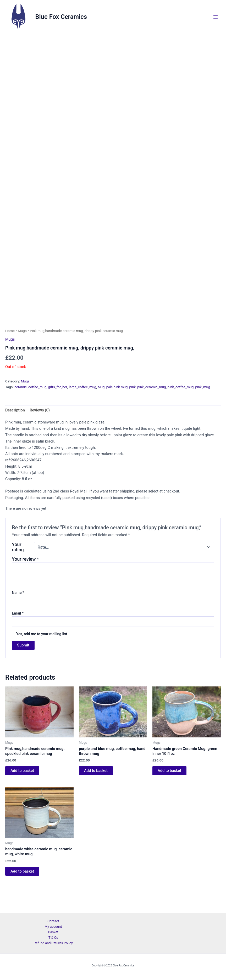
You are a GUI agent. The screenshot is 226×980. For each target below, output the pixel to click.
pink (133, 409)
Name (18, 615)
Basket (53, 932)
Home (10, 353)
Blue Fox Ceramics (61, 17)
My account (53, 927)
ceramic (21, 409)
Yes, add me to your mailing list (39, 656)
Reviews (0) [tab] (40, 432)
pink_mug (203, 409)
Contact (53, 921)
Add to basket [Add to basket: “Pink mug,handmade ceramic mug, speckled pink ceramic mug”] (22, 793)
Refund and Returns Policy (53, 943)
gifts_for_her (58, 409)
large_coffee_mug (82, 409)
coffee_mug (37, 409)
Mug (101, 409)
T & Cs (53, 938)
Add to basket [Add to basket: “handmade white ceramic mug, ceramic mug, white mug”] (22, 893)
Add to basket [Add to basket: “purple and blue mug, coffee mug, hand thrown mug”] (96, 793)
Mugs (22, 353)
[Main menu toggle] (216, 17)
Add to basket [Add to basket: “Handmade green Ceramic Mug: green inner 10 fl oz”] (169, 793)
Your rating (18, 569)
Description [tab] (15, 432)
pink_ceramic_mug (151, 409)
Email (18, 635)
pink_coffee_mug (181, 409)
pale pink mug (117, 409)
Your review (25, 581)
